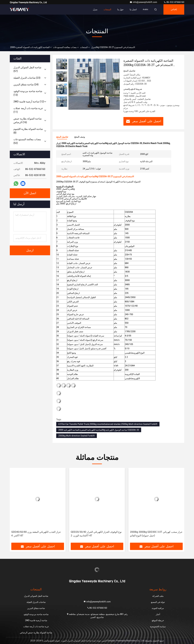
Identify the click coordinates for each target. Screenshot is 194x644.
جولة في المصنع (158, 602)
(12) (29, 102)
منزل (95, 9)
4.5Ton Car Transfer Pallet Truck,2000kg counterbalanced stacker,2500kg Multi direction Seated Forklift (108, 424)
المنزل (94, 47)
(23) (27, 78)
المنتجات (107, 9)
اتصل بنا (133, 9)
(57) (27, 69)
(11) (28, 110)
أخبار (158, 614)
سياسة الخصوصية (158, 626)
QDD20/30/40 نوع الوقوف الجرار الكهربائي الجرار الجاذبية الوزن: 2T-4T (96, 534)
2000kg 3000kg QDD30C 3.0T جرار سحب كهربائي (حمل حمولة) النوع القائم (156, 534)
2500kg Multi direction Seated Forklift (77, 436)
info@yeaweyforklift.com (144, 2)
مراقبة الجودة (158, 608)
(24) (26, 85)
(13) (28, 93)
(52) (27, 141)
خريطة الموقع (158, 620)
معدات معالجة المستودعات (65, 47)
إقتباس (174, 9)
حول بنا (120, 9)
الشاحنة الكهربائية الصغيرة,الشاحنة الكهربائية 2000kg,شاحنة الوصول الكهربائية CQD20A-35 (99, 430)
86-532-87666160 (174, 2)
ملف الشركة (158, 596)
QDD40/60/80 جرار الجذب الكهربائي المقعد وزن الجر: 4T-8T (36, 534)
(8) (28, 131)
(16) (27, 120)
